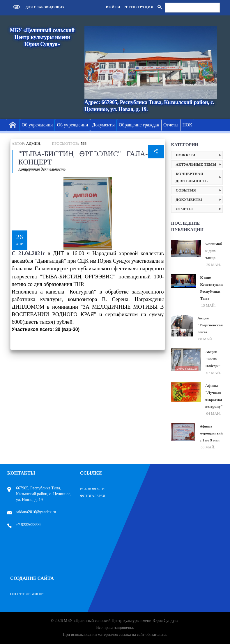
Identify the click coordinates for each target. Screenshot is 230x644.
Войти (113, 7)
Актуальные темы (196, 164)
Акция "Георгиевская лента (210, 325)
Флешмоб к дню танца (214, 251)
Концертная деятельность (42, 169)
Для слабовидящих (37, 7)
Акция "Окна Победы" (213, 359)
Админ (33, 143)
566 (84, 143)
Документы (103, 125)
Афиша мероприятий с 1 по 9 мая (211, 433)
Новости (186, 155)
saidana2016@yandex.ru (32, 512)
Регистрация (139, 7)
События (186, 190)
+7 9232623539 (24, 525)
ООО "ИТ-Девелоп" (27, 594)
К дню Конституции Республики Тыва (211, 288)
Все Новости (92, 489)
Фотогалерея (93, 496)
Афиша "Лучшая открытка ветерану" (214, 396)
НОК (187, 125)
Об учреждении (37, 125)
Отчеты (171, 125)
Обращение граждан (139, 125)
